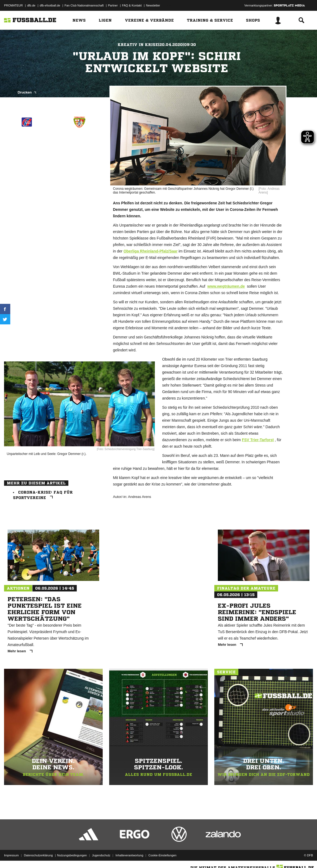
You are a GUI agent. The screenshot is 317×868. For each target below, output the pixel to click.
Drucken (27, 92)
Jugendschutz (101, 855)
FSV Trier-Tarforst (258, 440)
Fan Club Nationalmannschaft (84, 5)
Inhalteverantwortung (129, 855)
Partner (113, 5)
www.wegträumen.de (226, 286)
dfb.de (31, 5)
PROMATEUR (13, 5)
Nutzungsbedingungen (72, 855)
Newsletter (153, 5)
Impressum (11, 855)
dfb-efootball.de (50, 5)
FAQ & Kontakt (132, 5)
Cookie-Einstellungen (162, 855)
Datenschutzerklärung (38, 855)
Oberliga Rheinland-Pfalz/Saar (151, 251)
